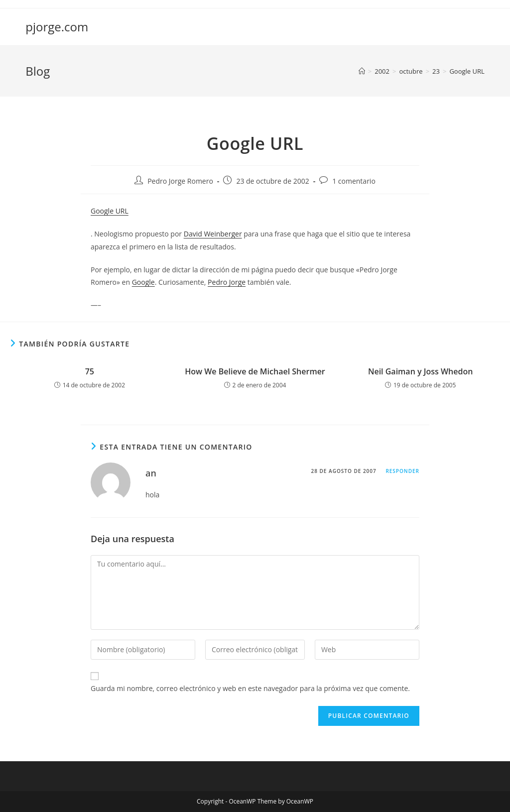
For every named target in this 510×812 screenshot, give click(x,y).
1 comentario (354, 181)
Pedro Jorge (227, 282)
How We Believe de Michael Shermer (255, 371)
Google (143, 282)
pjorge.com (57, 27)
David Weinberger (213, 234)
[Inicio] (362, 71)
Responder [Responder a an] (402, 471)
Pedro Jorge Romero (180, 181)
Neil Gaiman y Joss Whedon (420, 371)
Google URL (467, 71)
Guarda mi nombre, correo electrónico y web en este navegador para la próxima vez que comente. (250, 688)
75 (90, 371)
